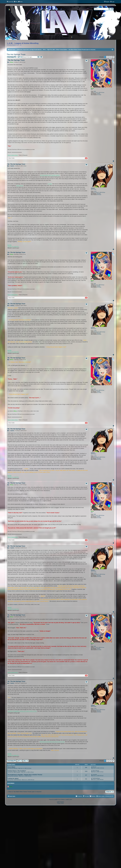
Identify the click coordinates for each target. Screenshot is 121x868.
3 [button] (109, 57)
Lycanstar (16, 776)
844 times (99, 195)
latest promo (20, 186)
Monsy (92, 88)
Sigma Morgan (17, 772)
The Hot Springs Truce (16, 54)
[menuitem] (16, 2)
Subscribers (11, 783)
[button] (113, 57)
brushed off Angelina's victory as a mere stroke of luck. (22, 711)
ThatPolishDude (17, 780)
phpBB (56, 800)
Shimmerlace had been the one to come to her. (52, 742)
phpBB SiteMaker (61, 802)
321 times (99, 95)
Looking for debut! (13, 778)
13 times (98, 94)
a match (50, 184)
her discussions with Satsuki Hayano (50, 175)
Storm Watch (11, 767)
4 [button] (111, 57)
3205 (95, 91)
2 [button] (107, 57)
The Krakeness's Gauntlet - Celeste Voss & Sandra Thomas (25, 775)
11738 (95, 191)
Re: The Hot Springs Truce (16, 164)
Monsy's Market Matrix (13, 155)
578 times (99, 194)
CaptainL (93, 188)
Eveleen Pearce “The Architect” (17, 771)
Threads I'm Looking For (13, 247)
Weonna (15, 768)
